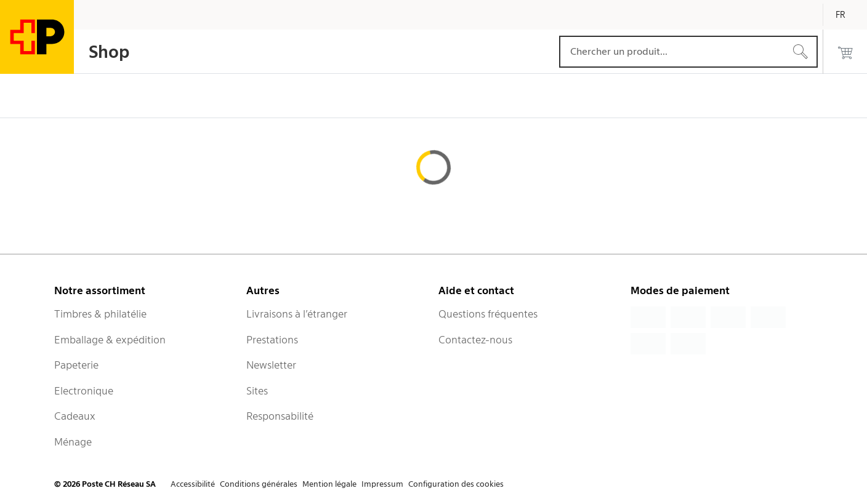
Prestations (272, 340)
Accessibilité (193, 484)
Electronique (84, 391)
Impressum (382, 484)
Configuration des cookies (456, 484)
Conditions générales (259, 484)
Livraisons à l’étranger (297, 314)
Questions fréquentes (488, 314)
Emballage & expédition (110, 340)
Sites (257, 391)
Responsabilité (280, 416)
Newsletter (271, 365)
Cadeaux (75, 416)
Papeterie (76, 365)
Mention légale (329, 484)
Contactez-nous (475, 340)
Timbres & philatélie (100, 314)
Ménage (73, 442)
